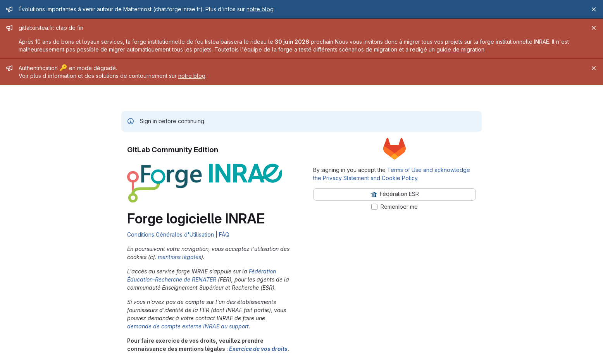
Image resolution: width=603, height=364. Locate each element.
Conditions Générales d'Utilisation (171, 234)
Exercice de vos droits (258, 349)
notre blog (260, 9)
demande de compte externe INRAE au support (188, 326)
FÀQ (224, 234)
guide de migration (460, 49)
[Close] (594, 9)
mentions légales (179, 257)
